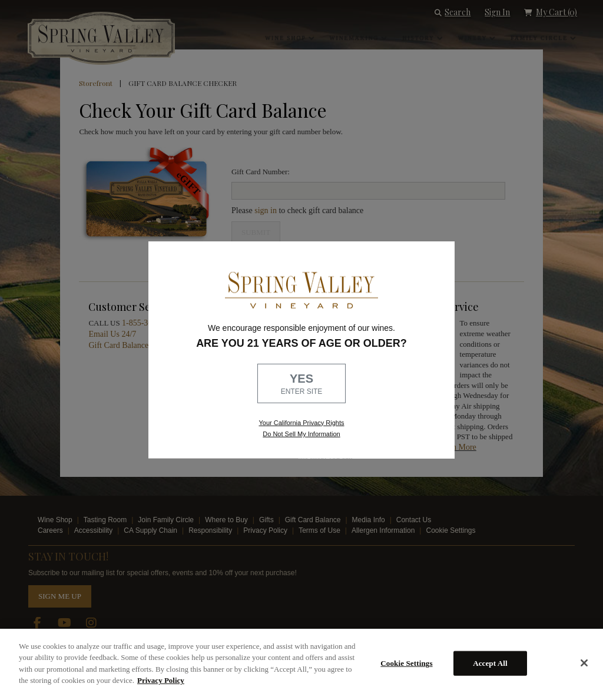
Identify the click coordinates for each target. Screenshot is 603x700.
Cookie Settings (406, 663)
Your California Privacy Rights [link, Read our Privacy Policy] (301, 422)
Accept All (490, 663)
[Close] (584, 663)
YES (301, 384)
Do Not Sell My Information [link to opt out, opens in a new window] (301, 434)
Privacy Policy (161, 680)
